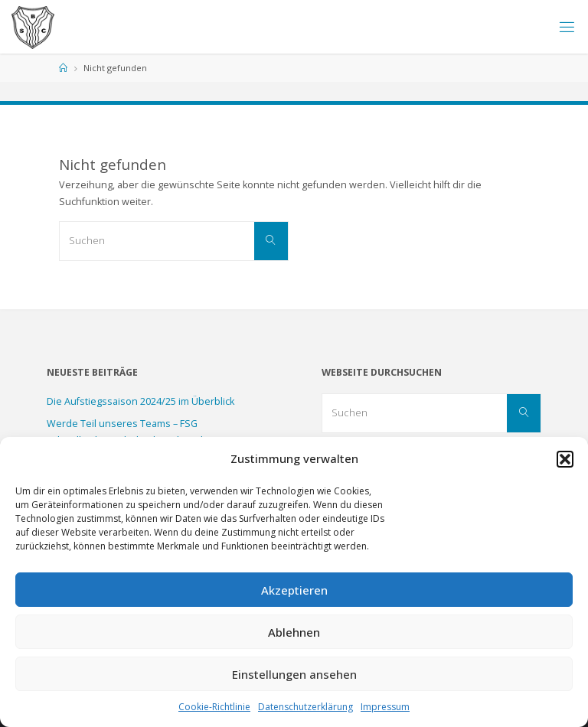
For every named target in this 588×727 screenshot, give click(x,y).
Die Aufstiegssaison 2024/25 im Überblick (140, 401)
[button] (565, 459)
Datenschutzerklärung (305, 707)
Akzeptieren (294, 590)
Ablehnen (294, 632)
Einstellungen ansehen (294, 674)
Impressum (385, 707)
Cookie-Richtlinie (214, 707)
